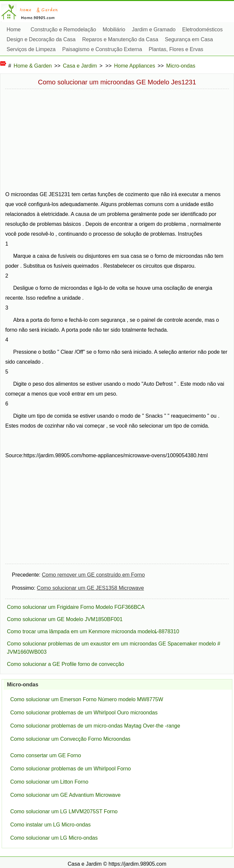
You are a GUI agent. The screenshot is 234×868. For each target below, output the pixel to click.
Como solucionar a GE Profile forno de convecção (66, 664)
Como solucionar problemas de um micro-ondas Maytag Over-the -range (95, 726)
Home (14, 30)
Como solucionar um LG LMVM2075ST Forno (64, 811)
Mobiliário (114, 30)
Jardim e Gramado (154, 30)
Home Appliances (135, 66)
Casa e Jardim (80, 66)
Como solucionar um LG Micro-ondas (54, 838)
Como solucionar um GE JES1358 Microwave (91, 588)
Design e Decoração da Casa (41, 48)
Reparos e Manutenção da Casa (120, 48)
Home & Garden (33, 66)
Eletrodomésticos (202, 38)
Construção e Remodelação (63, 30)
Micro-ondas (181, 66)
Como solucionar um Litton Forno (49, 782)
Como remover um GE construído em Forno (93, 575)
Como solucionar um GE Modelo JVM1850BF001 (65, 619)
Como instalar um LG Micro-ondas (50, 825)
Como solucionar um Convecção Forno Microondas (70, 739)
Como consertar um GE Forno (46, 755)
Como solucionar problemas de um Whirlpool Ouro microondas (84, 713)
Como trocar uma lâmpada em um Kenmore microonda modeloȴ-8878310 (93, 631)
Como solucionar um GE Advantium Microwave (65, 795)
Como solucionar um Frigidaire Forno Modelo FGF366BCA (76, 607)
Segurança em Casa (189, 48)
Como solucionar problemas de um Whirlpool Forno (71, 769)
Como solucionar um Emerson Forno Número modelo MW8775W (87, 699)
